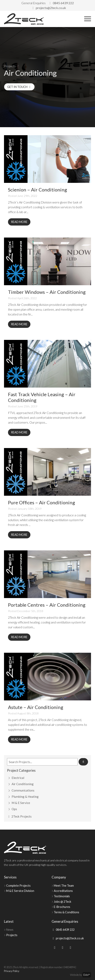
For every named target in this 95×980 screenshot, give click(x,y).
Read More (19, 222)
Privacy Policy (12, 971)
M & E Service (21, 803)
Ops (14, 809)
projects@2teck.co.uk (49, 8)
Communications (23, 790)
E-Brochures (62, 907)
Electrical (18, 778)
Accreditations (63, 891)
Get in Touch (23, 87)
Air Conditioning (23, 784)
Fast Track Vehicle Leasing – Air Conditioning (42, 397)
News (10, 930)
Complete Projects (18, 886)
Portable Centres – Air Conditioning (47, 605)
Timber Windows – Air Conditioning (47, 292)
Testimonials (62, 896)
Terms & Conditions (66, 912)
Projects (10, 66)
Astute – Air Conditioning (36, 707)
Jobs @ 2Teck (62, 902)
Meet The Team (64, 886)
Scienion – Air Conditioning (37, 190)
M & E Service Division (20, 891)
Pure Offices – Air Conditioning (41, 502)
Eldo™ (87, 975)
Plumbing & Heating (25, 797)
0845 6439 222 (61, 3)
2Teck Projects (19, 816)
